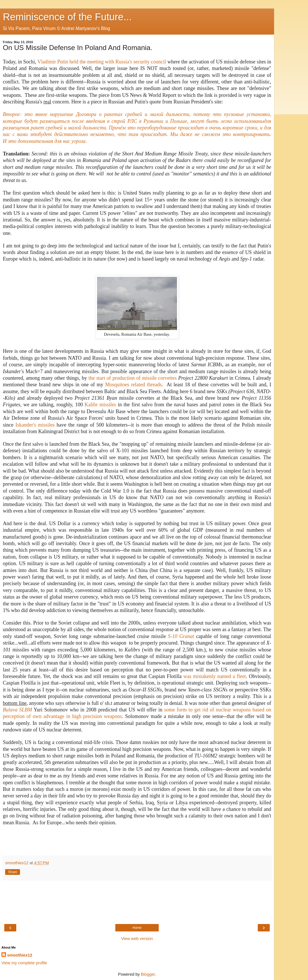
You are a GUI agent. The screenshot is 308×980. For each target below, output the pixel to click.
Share (13, 872)
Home (137, 928)
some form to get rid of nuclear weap (204, 710)
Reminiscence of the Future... (67, 17)
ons (248, 710)
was (188, 676)
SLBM (26, 710)
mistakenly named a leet (219, 676)
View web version (137, 939)
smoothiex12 (20, 955)
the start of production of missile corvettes (133, 378)
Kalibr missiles (100, 405)
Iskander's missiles (35, 425)
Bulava (11, 710)
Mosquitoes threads (133, 385)
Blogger (148, 974)
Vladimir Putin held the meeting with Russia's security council (102, 62)
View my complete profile (24, 963)
